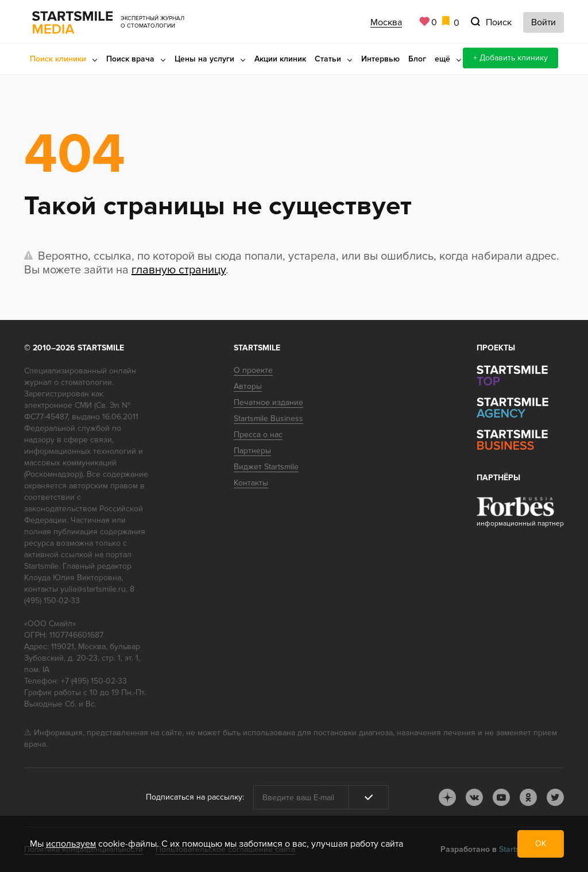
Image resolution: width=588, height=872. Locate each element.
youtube (501, 797)
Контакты (251, 483)
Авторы (248, 386)
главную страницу (179, 270)
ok (528, 797)
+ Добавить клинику (510, 58)
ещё (442, 59)
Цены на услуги (204, 59)
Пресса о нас (258, 435)
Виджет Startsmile (266, 467)
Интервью (380, 59)
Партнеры (252, 451)
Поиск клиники (58, 59)
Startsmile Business (268, 418)
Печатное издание (268, 402)
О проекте (253, 370)
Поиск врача (130, 59)
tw (555, 797)
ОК (541, 844)
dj (447, 797)
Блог (417, 59)
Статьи (328, 59)
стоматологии (86, 382)
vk (474, 797)
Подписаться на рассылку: (195, 797)
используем (71, 844)
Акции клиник (280, 59)
